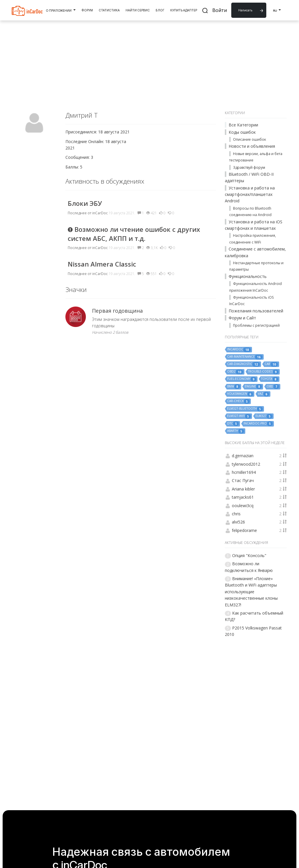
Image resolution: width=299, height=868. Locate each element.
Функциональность (248, 276)
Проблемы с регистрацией (256, 325)
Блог (160, 10)
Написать (245, 10)
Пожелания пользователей (256, 311)
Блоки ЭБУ (85, 203)
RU (277, 10)
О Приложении (61, 10)
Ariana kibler (243, 489)
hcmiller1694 (244, 472)
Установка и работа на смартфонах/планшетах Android (250, 194)
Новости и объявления (252, 146)
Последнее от (80, 213)
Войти (220, 10)
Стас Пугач (243, 480)
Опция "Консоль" (249, 555)
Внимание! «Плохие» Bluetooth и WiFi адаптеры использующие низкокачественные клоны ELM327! (251, 592)
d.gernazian (243, 456)
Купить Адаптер (184, 10)
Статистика (109, 10)
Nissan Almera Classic (102, 264)
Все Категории (243, 125)
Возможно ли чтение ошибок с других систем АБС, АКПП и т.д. (134, 234)
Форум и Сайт (242, 318)
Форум (87, 10)
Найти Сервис (138, 10)
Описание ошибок (250, 139)
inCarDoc (100, 213)
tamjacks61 (243, 497)
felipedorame (244, 530)
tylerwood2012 (246, 464)
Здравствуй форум (249, 167)
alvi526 (238, 522)
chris (236, 514)
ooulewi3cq (243, 506)
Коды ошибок (242, 132)
